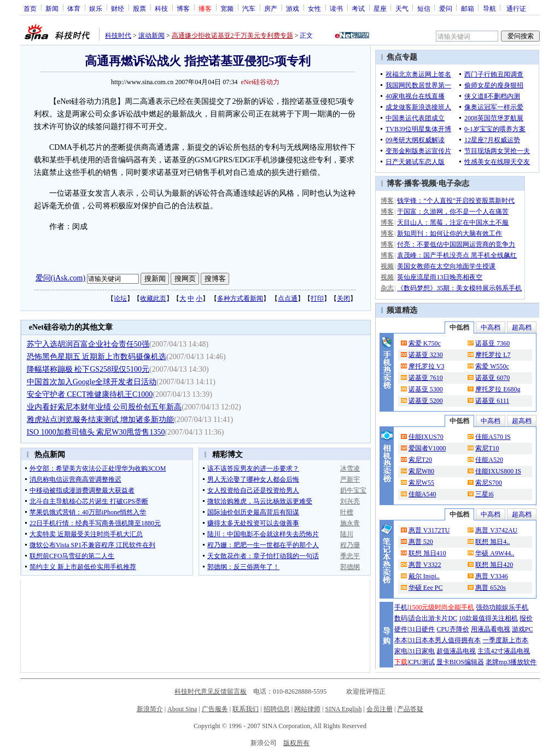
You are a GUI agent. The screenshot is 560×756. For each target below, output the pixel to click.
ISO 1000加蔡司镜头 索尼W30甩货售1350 (96, 432)
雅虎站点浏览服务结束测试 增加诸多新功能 (101, 420)
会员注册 (380, 709)
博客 (183, 8)
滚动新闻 (151, 36)
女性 (314, 8)
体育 (74, 8)
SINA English (343, 709)
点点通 (288, 298)
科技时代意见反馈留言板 (211, 691)
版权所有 (296, 743)
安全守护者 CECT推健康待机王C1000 (90, 394)
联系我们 (246, 709)
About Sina (182, 709)
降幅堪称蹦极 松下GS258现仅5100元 (88, 369)
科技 (161, 8)
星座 (380, 8)
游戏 (293, 8)
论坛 (120, 298)
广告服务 (215, 709)
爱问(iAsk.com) (60, 278)
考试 (358, 8)
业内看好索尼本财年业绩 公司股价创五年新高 (104, 407)
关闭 (343, 298)
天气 (402, 8)
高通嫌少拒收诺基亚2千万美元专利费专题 (232, 36)
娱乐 (96, 8)
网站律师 (307, 709)
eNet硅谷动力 (261, 82)
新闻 (52, 8)
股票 (139, 8)
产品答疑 (410, 709)
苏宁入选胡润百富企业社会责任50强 (88, 344)
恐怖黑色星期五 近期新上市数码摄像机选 (97, 357)
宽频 (227, 8)
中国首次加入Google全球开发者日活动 (92, 382)
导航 (489, 8)
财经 (118, 8)
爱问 (446, 8)
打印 (317, 298)
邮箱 (468, 8)
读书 (336, 8)
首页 (30, 8)
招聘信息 (277, 709)
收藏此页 (153, 298)
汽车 (249, 8)
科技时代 (118, 36)
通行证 (516, 8)
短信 (424, 8)
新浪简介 (150, 709)
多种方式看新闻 (240, 298)
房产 (271, 8)
